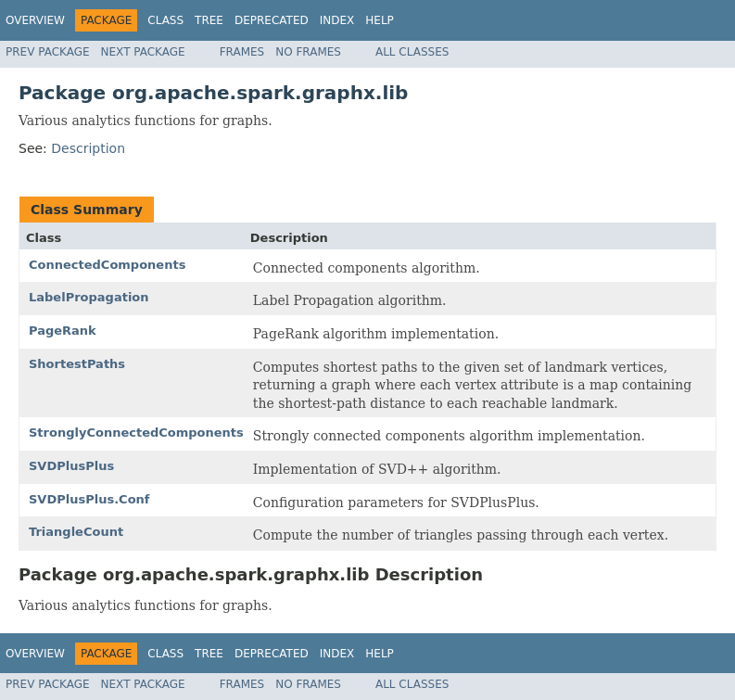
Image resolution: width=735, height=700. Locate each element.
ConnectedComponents (107, 265)
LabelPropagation (89, 297)
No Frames (308, 52)
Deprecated (272, 20)
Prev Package (48, 52)
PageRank (63, 331)
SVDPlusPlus (71, 466)
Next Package (143, 52)
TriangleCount (76, 532)
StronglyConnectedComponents (136, 433)
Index (337, 20)
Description (88, 148)
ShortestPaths (77, 364)
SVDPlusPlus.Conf (89, 499)
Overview (35, 20)
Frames (242, 52)
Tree (209, 20)
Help (380, 20)
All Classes (412, 52)
